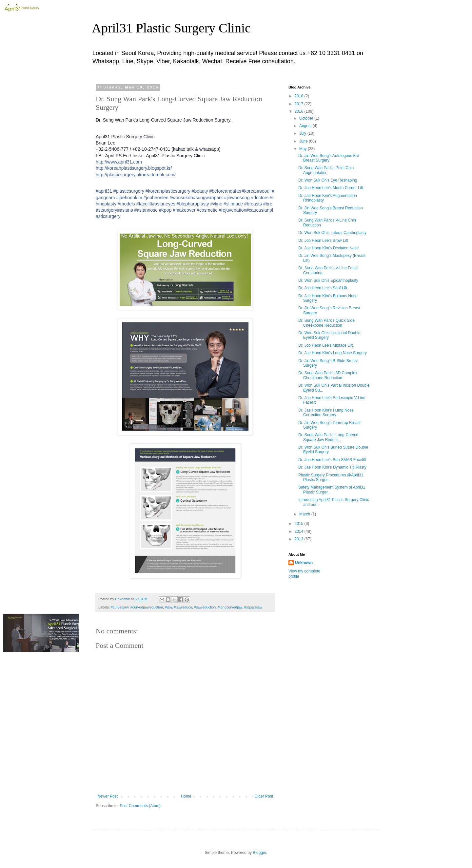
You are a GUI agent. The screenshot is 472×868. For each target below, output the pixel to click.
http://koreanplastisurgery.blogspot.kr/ (134, 168)
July (303, 133)
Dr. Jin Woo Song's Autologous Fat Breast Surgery (329, 158)
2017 (300, 104)
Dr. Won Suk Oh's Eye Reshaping (328, 180)
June (304, 141)
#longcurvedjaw (230, 607)
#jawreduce (183, 607)
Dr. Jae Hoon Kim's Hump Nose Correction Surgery (326, 413)
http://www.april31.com (119, 162)
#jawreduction (205, 607)
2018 (300, 96)
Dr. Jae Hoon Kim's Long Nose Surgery (333, 353)
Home (186, 796)
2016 (300, 111)
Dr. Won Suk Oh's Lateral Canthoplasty (332, 233)
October (307, 118)
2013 (300, 539)
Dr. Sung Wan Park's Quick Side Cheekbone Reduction (326, 323)
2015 (300, 524)
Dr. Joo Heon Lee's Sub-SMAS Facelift (332, 460)
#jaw (168, 607)
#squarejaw (253, 607)
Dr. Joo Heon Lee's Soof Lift (323, 288)
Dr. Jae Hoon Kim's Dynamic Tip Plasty (332, 467)
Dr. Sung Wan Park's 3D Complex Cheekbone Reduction (328, 375)
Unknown (304, 563)
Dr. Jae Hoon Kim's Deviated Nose (328, 248)
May (304, 149)
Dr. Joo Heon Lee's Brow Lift (323, 241)
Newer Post (108, 796)
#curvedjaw (120, 607)
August (306, 126)
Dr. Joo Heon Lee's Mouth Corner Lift (331, 188)
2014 (300, 531)
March (305, 514)
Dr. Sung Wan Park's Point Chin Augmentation (326, 170)
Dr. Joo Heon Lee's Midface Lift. (326, 345)
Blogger (259, 853)
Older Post (264, 796)
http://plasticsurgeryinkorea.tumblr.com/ (136, 175)
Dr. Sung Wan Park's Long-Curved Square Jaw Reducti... (328, 437)
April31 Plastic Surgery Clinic (171, 28)
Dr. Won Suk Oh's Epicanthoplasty (328, 280)
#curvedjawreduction (147, 607)
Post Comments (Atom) (140, 806)
